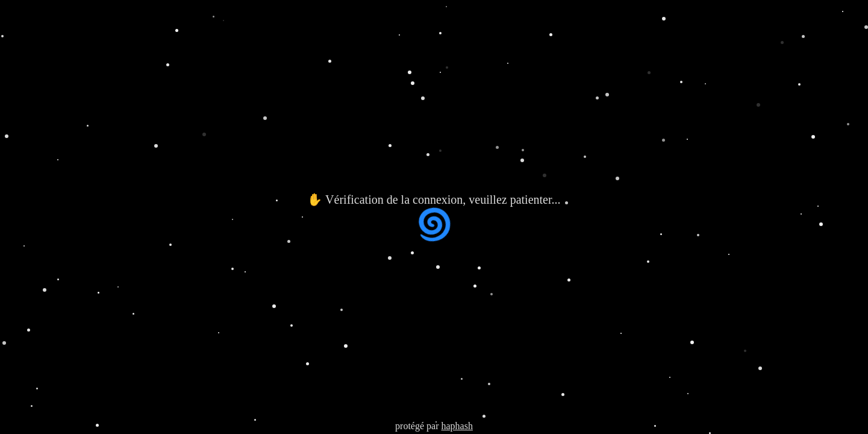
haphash (457, 426)
